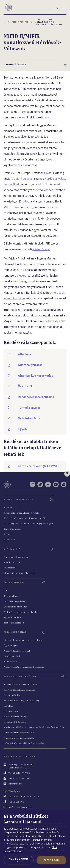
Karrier (7, 534)
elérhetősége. (41, 249)
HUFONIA (8, 706)
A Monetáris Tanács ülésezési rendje (21, 513)
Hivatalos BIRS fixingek (15, 722)
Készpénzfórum (11, 596)
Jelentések (9, 507)
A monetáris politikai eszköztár (19, 738)
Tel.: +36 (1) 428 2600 (19, 773)
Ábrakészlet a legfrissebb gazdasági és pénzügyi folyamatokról (34, 727)
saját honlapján (24, 179)
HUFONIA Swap (11, 711)
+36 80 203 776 (16, 802)
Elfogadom (51, 860)
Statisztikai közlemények (16, 557)
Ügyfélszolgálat (11, 645)
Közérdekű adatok (12, 529)
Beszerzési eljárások (14, 623)
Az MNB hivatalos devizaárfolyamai (20, 684)
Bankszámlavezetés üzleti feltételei (20, 612)
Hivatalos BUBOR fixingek (16, 717)
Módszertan (9, 568)
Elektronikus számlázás (15, 607)
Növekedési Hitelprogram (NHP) (19, 733)
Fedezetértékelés (12, 695)
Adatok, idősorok (12, 562)
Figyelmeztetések (12, 656)
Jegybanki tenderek (13, 617)
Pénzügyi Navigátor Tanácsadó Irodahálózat (24, 667)
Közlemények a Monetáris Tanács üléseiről (24, 518)
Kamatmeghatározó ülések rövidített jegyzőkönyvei (28, 523)
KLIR (6, 591)
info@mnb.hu (15, 784)
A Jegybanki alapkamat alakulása (19, 690)
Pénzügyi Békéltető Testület (17, 651)
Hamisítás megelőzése (14, 601)
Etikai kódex (9, 540)
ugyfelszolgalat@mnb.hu (20, 807)
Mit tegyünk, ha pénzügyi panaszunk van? (23, 640)
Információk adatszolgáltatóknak (19, 573)
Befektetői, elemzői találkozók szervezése (24, 743)
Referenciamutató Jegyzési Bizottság (21, 701)
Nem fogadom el (19, 860)
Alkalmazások (10, 662)
